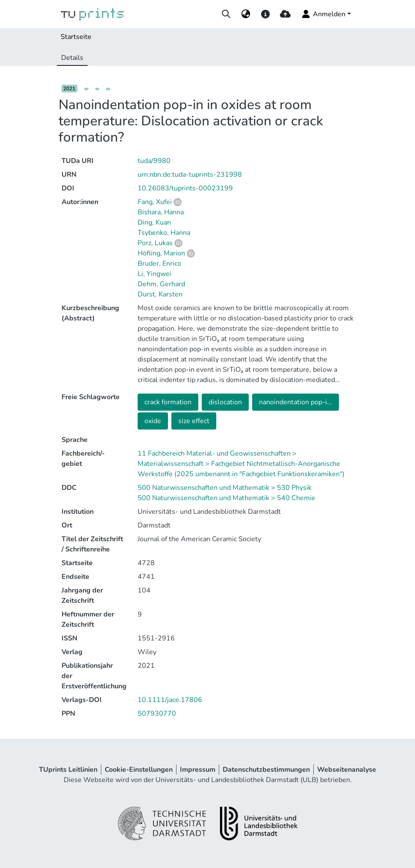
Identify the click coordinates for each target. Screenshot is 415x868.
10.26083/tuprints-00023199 (185, 188)
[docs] (266, 14)
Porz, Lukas (155, 243)
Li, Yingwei (155, 274)
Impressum (198, 770)
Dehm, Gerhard (161, 284)
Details (72, 58)
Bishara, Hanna (161, 212)
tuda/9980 (154, 161)
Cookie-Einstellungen (139, 770)
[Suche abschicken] (226, 14)
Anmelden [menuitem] (323, 14)
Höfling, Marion (161, 253)
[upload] (285, 14)
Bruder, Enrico (159, 264)
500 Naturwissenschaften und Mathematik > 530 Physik (225, 488)
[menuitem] (246, 14)
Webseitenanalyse (347, 770)
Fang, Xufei (155, 202)
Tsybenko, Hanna (164, 233)
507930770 (157, 714)
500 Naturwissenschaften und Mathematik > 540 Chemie (227, 498)
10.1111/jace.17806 (170, 700)
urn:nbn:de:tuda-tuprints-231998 (190, 175)
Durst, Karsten (160, 294)
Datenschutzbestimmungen (266, 770)
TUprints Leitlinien (68, 770)
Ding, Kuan (154, 222)
